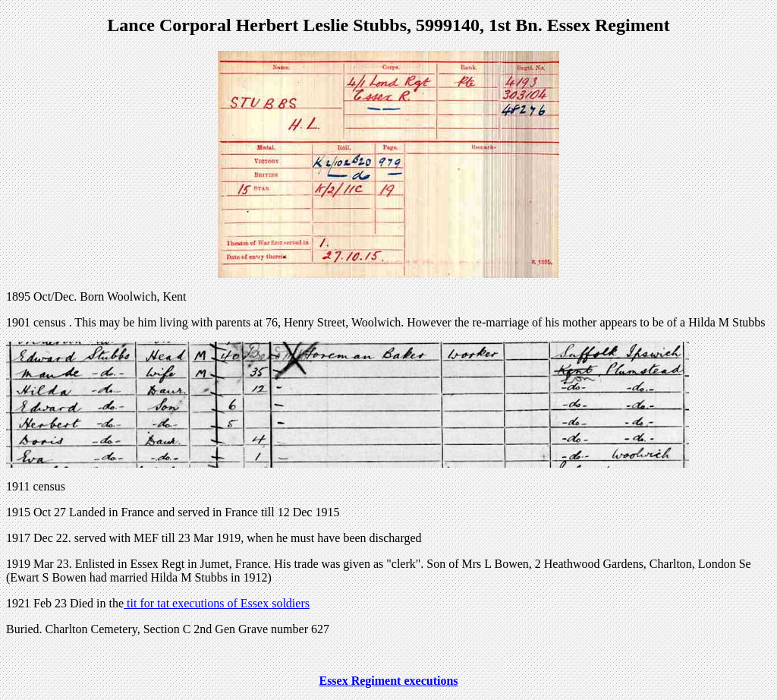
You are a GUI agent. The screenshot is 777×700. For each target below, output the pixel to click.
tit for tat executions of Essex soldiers (217, 603)
